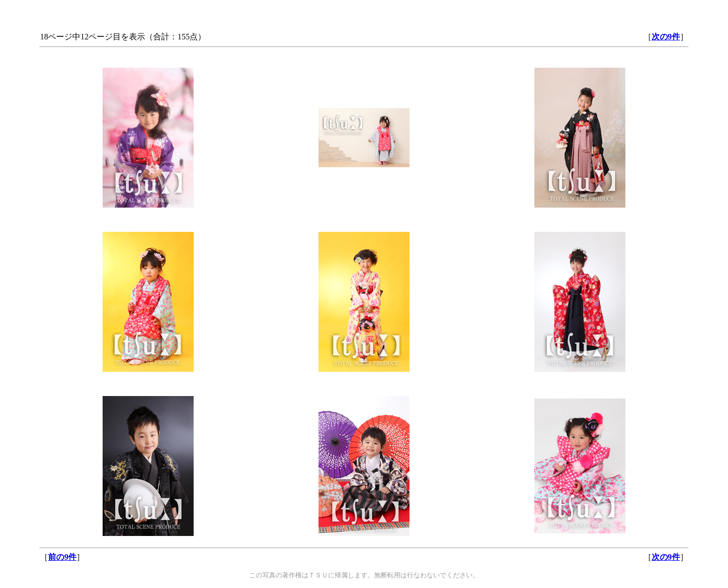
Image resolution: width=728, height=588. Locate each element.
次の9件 (666, 37)
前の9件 (62, 557)
